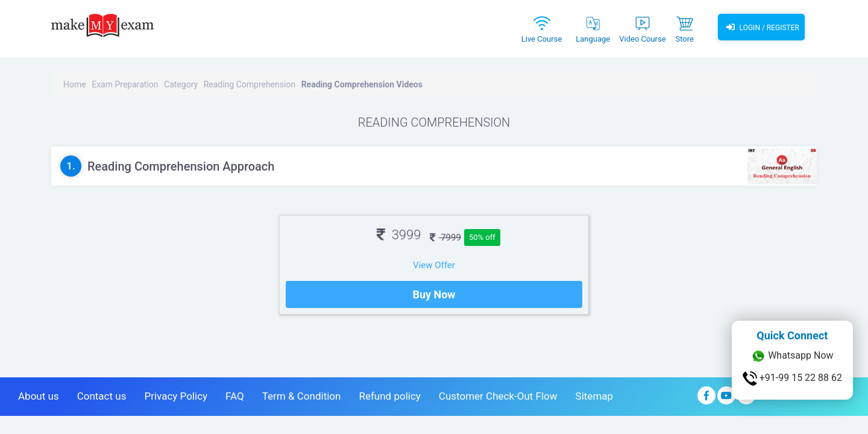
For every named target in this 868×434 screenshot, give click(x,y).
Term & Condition (302, 396)
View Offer (434, 265)
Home (75, 84)
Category (181, 84)
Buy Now (434, 294)
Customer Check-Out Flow (498, 396)
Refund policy (389, 396)
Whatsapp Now (792, 356)
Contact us (102, 396)
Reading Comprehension (250, 84)
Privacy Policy (176, 396)
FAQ (235, 396)
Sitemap (595, 396)
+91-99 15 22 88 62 (792, 379)
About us (39, 396)
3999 (399, 235)
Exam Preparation (125, 84)
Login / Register (761, 27)
